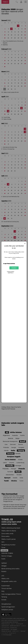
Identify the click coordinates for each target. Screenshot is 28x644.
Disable (14, 268)
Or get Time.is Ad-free (9, 264)
